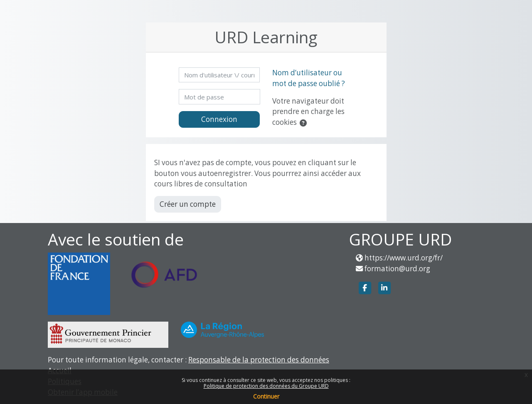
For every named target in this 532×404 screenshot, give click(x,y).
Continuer (266, 396)
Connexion (219, 119)
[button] (305, 123)
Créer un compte (188, 204)
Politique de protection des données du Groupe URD (266, 386)
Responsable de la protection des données (259, 360)
